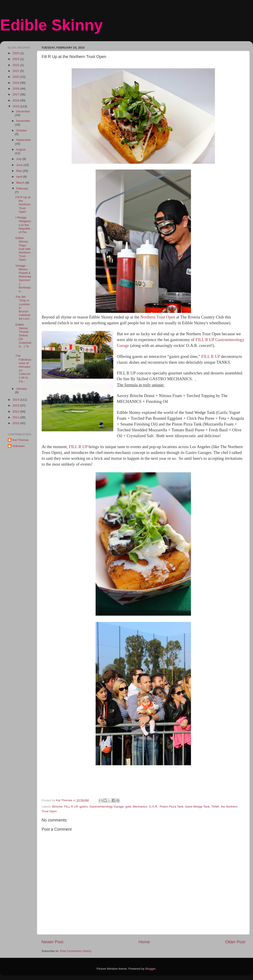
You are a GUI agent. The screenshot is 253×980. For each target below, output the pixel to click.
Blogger (150, 969)
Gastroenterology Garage (107, 807)
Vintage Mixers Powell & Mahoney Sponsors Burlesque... (23, 278)
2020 (16, 77)
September (24, 140)
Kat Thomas (20, 440)
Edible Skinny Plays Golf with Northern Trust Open (23, 249)
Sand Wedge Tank (197, 807)
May (19, 171)
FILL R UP (211, 356)
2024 (16, 59)
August (21, 149)
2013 (16, 405)
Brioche (57, 807)
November (23, 121)
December (23, 111)
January (21, 389)
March (21, 183)
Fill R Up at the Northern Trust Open (23, 204)
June (20, 165)
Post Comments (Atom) (76, 951)
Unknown (19, 446)
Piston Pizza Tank (172, 807)
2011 (16, 417)
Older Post (235, 942)
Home (144, 942)
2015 (16, 106)
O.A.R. (153, 807)
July (19, 159)
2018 (16, 89)
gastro (84, 807)
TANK (215, 807)
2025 (16, 53)
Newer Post (52, 942)
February (22, 188)
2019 (16, 83)
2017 (16, 94)
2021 (16, 71)
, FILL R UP (78, 447)
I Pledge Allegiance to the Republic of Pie (23, 225)
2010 (16, 423)
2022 (16, 65)
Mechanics (140, 807)
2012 (16, 412)
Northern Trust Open (158, 317)
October (21, 130)
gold (128, 807)
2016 (16, 100)
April (20, 177)
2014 (16, 400)
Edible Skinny (51, 25)
